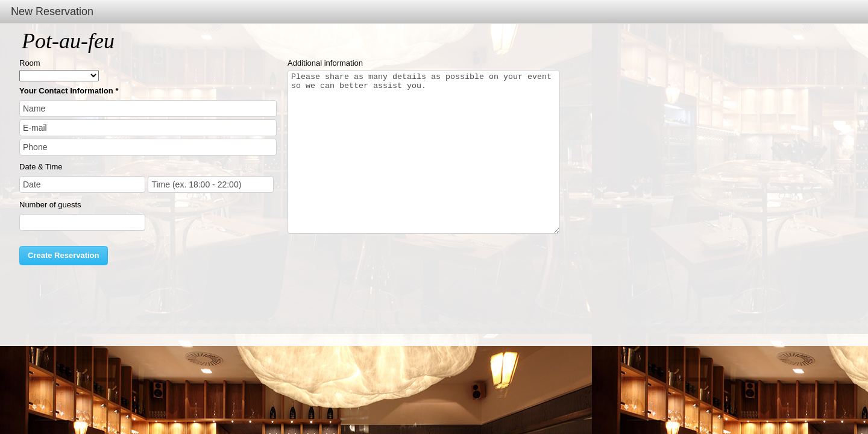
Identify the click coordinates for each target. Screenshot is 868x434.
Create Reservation (64, 255)
